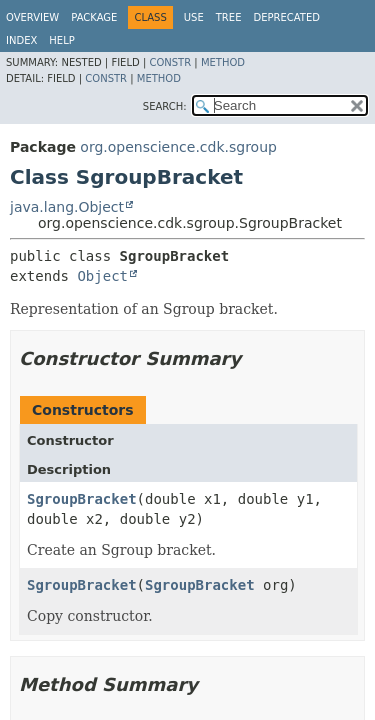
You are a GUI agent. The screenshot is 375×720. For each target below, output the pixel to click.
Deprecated (286, 17)
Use (194, 17)
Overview (32, 17)
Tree (229, 17)
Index (21, 40)
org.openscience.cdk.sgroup (178, 147)
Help (61, 40)
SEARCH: (165, 106)
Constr (170, 62)
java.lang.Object (67, 207)
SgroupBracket (82, 499)
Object (102, 276)
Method (223, 62)
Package (94, 17)
